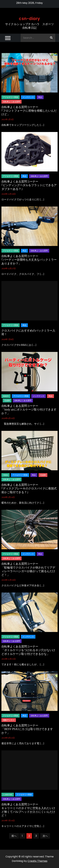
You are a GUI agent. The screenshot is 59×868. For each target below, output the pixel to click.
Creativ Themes (37, 861)
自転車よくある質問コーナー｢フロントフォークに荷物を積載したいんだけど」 (29, 111)
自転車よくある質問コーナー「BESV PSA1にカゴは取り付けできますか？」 (27, 729)
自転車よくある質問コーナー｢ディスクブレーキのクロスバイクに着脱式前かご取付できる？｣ (29, 489)
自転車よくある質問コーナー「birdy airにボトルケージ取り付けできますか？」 (29, 410)
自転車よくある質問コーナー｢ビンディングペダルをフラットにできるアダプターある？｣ (29, 185)
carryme (8, 795)
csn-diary (29, 19)
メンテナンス (28, 97)
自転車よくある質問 (11, 102)
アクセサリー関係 (11, 97)
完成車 (7, 401)
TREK (5, 475)
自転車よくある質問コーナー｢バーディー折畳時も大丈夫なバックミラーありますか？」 (29, 260)
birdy (6, 396)
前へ (14, 836)
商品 (40, 97)
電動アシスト (9, 720)
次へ (45, 836)
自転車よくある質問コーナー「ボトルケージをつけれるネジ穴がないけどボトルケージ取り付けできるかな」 (28, 650)
